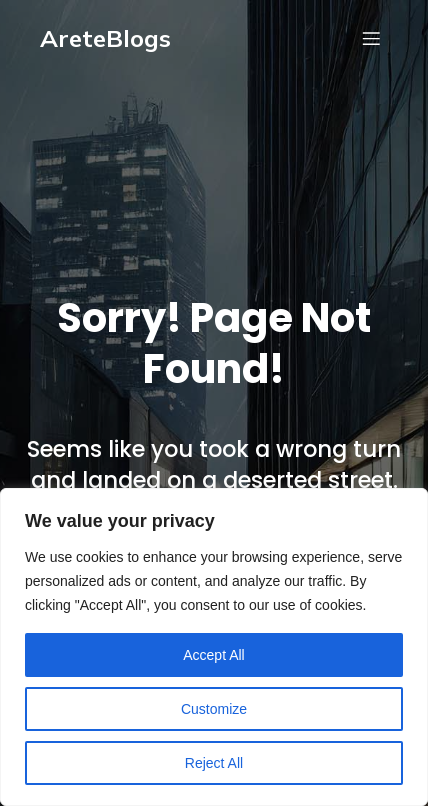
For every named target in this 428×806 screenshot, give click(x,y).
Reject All (214, 763)
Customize (214, 709)
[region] (214, 647)
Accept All (213, 655)
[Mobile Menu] (371, 38)
